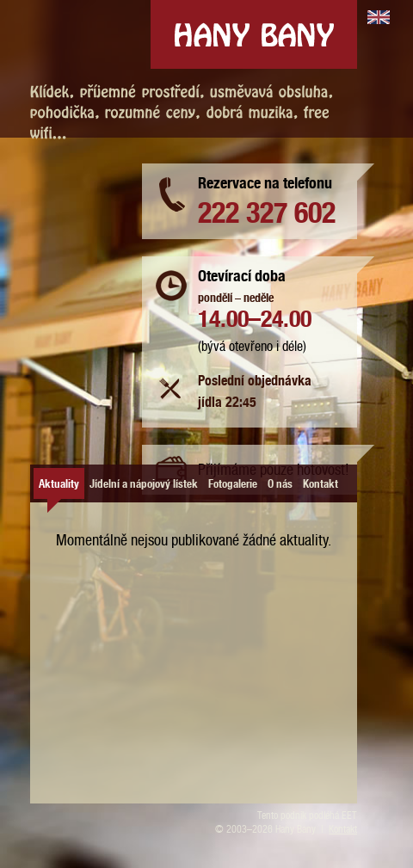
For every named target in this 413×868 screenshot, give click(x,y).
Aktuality (59, 482)
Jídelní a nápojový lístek (144, 482)
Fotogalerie (233, 482)
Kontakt (321, 482)
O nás (280, 482)
